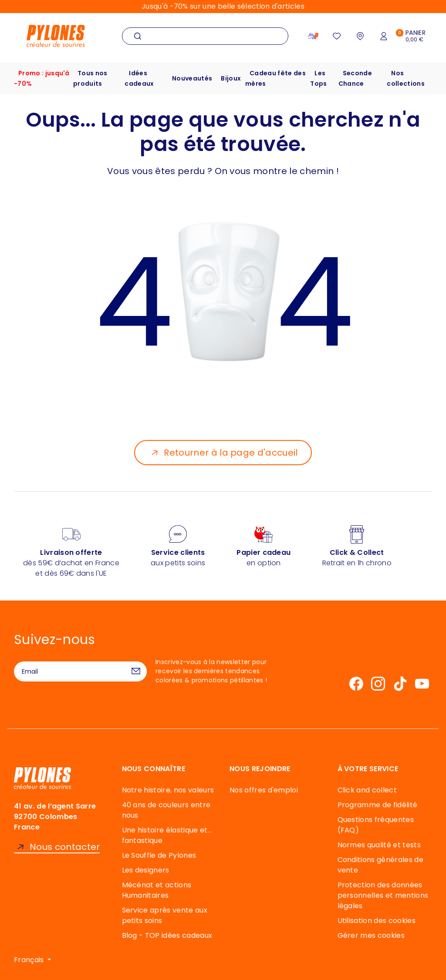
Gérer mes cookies (371, 935)
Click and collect (367, 790)
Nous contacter (65, 847)
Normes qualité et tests (379, 845)
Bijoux (231, 78)
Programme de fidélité (378, 805)
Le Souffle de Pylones (159, 855)
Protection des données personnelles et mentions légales (383, 895)
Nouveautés (192, 78)
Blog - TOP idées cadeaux (167, 935)
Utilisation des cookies (377, 921)
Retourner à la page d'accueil (231, 453)
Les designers (146, 870)
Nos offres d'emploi (264, 790)
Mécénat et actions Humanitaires (157, 890)
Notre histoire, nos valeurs (168, 790)
